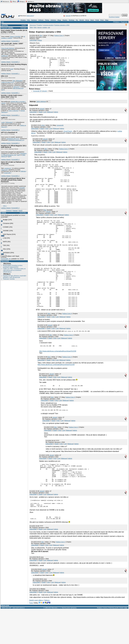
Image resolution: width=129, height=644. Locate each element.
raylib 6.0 (4, 118)
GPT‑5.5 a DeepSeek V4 (9, 132)
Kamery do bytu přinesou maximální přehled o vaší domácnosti (15, 277)
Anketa (4, 213)
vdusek (45, 94)
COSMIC (5, 227)
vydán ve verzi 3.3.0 (7, 82)
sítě (49, 27)
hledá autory (30, 16)
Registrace (124, 22)
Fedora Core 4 (59, 36)
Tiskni (31, 638)
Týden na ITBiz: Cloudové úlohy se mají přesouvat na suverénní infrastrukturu (14, 270)
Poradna (23, 20)
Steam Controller (15, 36)
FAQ (28, 20)
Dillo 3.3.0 (4, 76)
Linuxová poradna (48, 25)
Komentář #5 (37, 94)
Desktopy (72, 20)
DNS (35, 27)
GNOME (5, 231)
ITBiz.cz (13, 1)
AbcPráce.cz (30, 1)
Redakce (100, 643)
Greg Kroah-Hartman (8, 48)
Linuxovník (60, 128)
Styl (3, 22)
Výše (47, 131)
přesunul (16, 87)
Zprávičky (5, 25)
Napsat (15, 211)
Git (3, 90)
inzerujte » (24, 28)
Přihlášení (116, 22)
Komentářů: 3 (15, 62)
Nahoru (47, 635)
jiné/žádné (6, 253)
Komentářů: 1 (15, 74)
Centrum (9, 211)
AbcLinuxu (7, 264)
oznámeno (8, 168)
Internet (39, 27)
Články (47, 20)
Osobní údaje (123, 643)
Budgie (4, 220)
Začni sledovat (41, 104)
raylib (3, 122)
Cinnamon (6, 223)
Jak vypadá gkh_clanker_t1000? (12, 44)
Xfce (4, 249)
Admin (40, 40)
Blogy (59, 20)
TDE (4, 245)
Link (45, 115)
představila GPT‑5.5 (12, 139)
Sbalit (40, 115)
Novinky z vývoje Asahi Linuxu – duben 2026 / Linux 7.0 (12, 96)
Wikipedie (19, 81)
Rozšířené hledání (114, 17)
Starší (20, 211)
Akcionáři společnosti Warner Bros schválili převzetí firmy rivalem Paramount (13, 180)
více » (5, 206)
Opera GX (4, 170)
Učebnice (53, 20)
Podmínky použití (113, 643)
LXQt (4, 238)
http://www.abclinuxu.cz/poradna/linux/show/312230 (58, 378)
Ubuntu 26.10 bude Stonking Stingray (14, 64)
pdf (19, 155)
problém (45, 27)
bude (11, 69)
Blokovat (50, 115)
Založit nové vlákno (36, 635)
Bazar (92, 20)
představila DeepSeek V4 (16, 140)
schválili (22, 188)
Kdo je (87, 20)
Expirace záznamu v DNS (62, 25)
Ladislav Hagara (6, 41)
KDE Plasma (6, 234)
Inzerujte (68, 16)
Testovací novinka (9, 279)
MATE (4, 242)
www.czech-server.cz (18, 643)
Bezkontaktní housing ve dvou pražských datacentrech (13, 266)
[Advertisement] (53, 98)
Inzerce (105, 643)
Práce (102, 20)
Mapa (107, 20)
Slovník (82, 20)
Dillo (14, 81)
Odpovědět (33, 40)
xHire (43, 128)
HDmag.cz (21, 1)
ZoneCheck (68, 134)
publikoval (4, 56)
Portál (97, 20)
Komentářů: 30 (6, 259)
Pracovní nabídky (7, 28)
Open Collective (13, 111)
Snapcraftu (7, 173)
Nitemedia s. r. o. (56, 643)
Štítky (31, 27)
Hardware (34, 20)
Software (41, 20)
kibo (41, 36)
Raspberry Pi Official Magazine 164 (14, 154)
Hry (77, 20)
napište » (24, 25)
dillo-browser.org (18, 88)
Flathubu (23, 171)
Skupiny (65, 20)
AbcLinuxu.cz (5, 1)
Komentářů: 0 (15, 41)
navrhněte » (23, 213)
